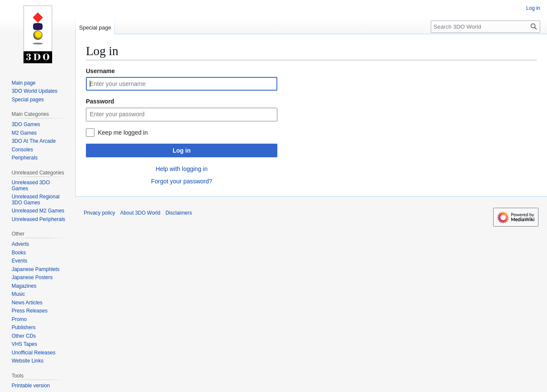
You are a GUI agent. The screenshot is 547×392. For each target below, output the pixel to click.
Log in (182, 150)
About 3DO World (140, 213)
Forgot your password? (181, 181)
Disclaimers (179, 213)
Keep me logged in (123, 133)
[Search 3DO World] (485, 27)
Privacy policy (99, 213)
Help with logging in (181, 169)
